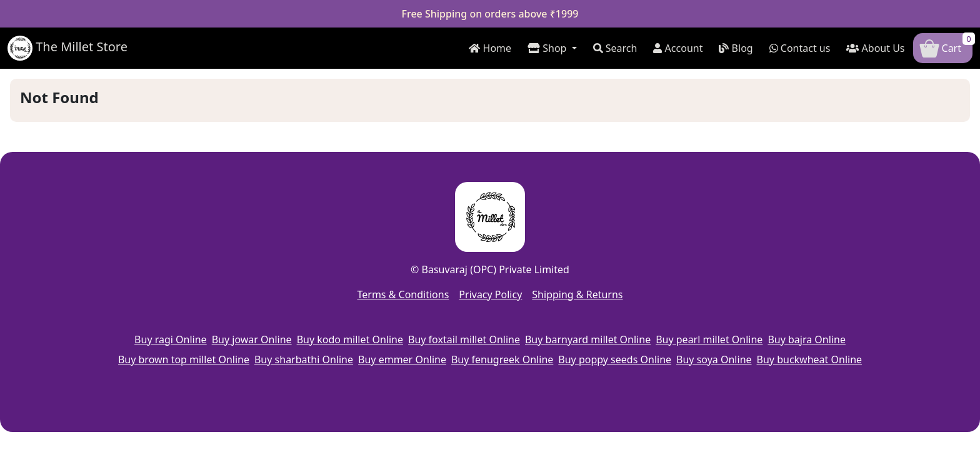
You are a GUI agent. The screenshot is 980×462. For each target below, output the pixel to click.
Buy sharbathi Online (304, 359)
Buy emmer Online (402, 359)
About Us (875, 48)
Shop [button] (548, 48)
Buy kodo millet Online (350, 339)
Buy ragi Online (171, 339)
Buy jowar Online (252, 339)
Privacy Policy (490, 294)
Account (678, 48)
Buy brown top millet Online (184, 359)
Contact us (800, 48)
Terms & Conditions (403, 294)
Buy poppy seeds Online (615, 359)
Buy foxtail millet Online (464, 339)
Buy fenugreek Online (502, 359)
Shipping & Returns (577, 294)
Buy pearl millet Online (709, 339)
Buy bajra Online (807, 339)
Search (615, 48)
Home (490, 48)
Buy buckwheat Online (810, 359)
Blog (736, 48)
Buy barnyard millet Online (588, 339)
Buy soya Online (714, 359)
